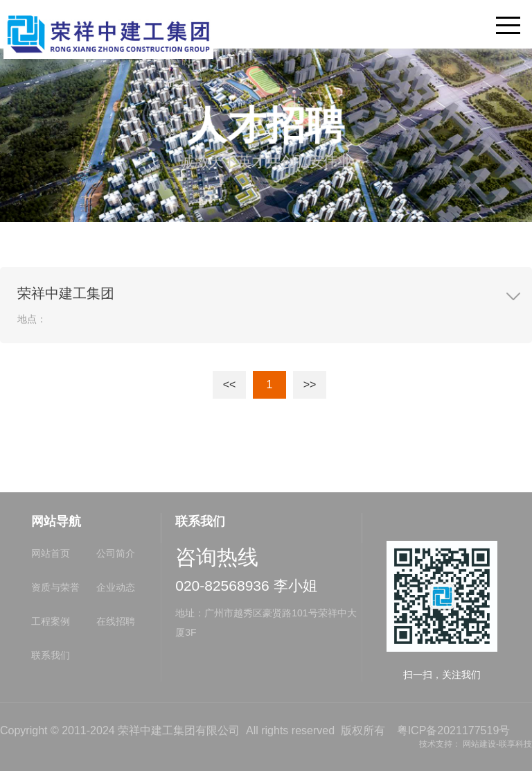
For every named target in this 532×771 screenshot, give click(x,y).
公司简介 (116, 553)
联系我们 (51, 655)
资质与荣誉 (55, 587)
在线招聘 (116, 621)
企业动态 (116, 587)
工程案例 (51, 621)
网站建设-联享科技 (497, 744)
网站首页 (51, 553)
